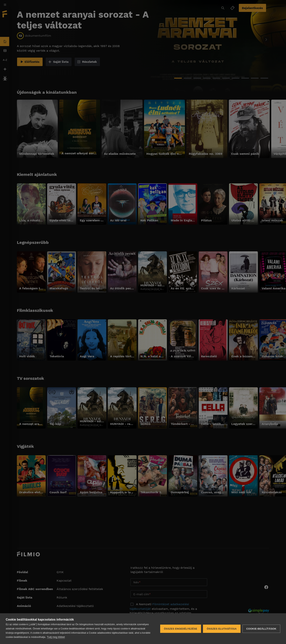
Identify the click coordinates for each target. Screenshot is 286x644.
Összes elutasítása (222, 629)
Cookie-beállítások (261, 629)
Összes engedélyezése (181, 629)
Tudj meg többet (56, 637)
